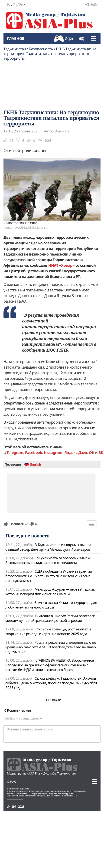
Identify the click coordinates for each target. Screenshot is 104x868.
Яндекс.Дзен (76, 453)
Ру (9, 5)
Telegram (15, 453)
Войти (92, 5)
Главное (15, 38)
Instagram (53, 453)
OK (92, 453)
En (21, 5)
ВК (101, 453)
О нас (11, 782)
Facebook (34, 453)
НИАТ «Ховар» (61, 265)
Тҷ (15, 5)
